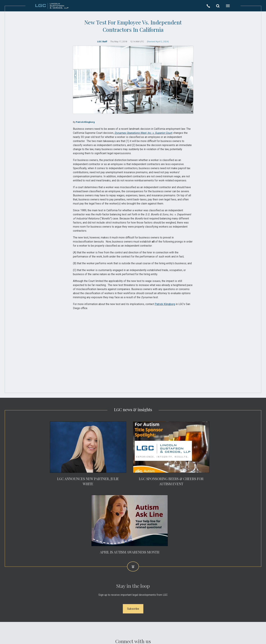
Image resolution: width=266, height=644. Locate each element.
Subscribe (133, 609)
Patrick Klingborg (85, 122)
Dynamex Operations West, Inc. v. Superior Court (143, 133)
